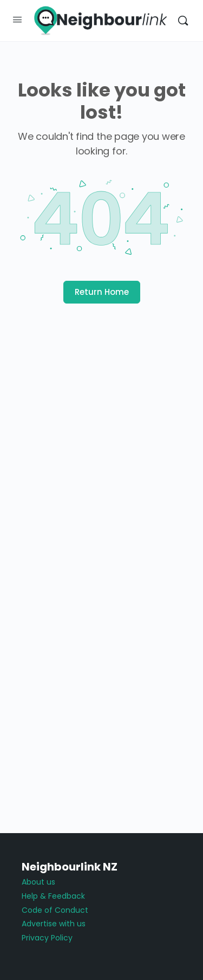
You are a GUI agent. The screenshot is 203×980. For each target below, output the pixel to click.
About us (38, 882)
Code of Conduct (55, 910)
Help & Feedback (53, 896)
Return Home (102, 292)
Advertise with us (54, 924)
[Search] (183, 21)
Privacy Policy (47, 938)
